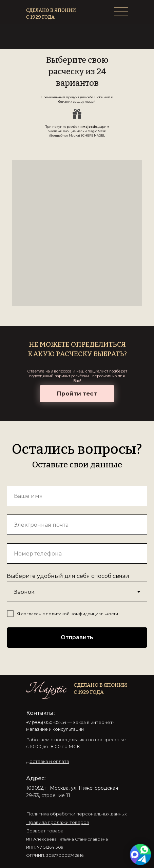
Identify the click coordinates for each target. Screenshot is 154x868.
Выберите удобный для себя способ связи (68, 576)
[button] (48, 761)
